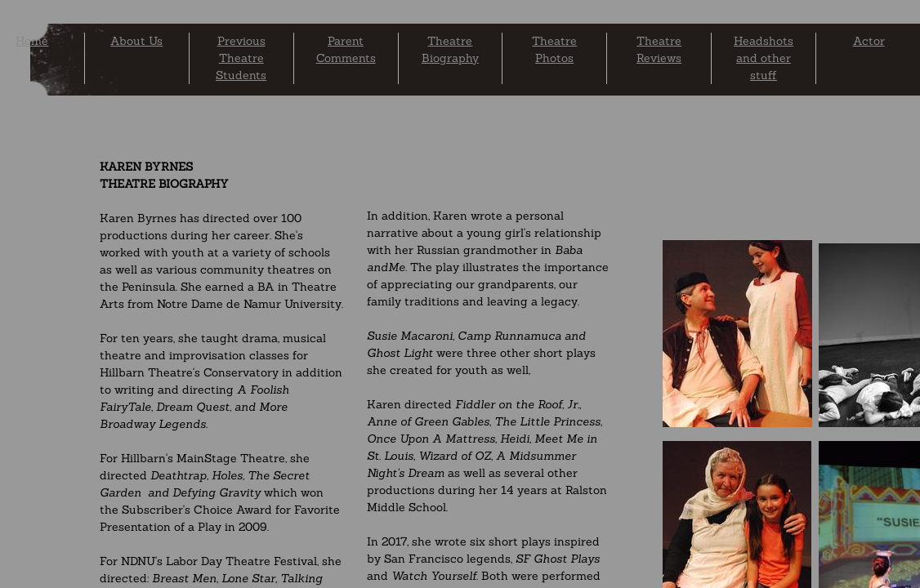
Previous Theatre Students (241, 58)
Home (32, 41)
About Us (136, 41)
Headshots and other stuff (764, 58)
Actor (869, 41)
